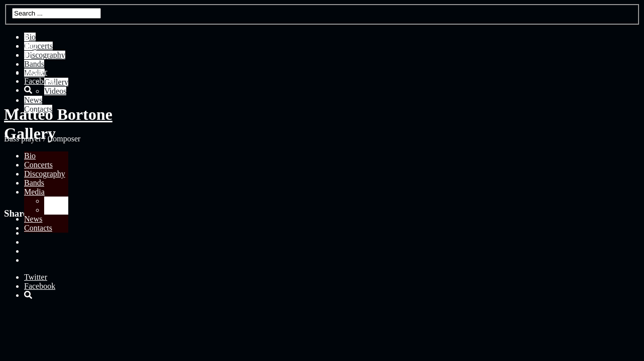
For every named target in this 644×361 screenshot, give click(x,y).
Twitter (36, 72)
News (33, 219)
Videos (55, 210)
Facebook (40, 81)
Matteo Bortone (58, 114)
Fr (28, 55)
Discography (45, 174)
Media (34, 192)
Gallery (56, 201)
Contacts (38, 228)
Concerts (38, 165)
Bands (34, 183)
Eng (31, 46)
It (27, 37)
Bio (30, 156)
